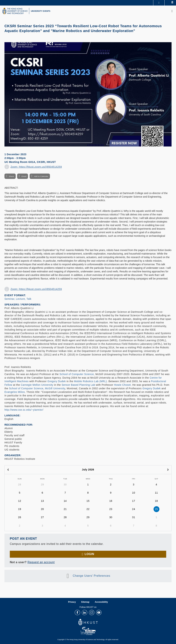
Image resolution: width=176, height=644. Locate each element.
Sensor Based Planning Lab (78, 385)
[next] (168, 470)
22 (88, 509)
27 (42, 517)
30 (65, 485)
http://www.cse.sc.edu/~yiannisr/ (24, 410)
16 (111, 501)
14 (65, 501)
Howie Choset (122, 385)
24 (134, 509)
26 (20, 517)
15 (88, 501)
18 (156, 501)
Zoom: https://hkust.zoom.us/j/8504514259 (36, 167)
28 (20, 485)
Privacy (72, 602)
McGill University (55, 388)
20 (42, 509)
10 (134, 493)
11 (156, 493)
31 (134, 517)
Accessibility (101, 602)
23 (111, 509)
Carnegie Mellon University (37, 385)
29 (42, 485)
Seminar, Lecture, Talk (18, 299)
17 (134, 501)
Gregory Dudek (57, 381)
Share (11, 176)
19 (20, 509)
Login (89, 554)
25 (156, 509)
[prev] (8, 470)
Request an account (41, 562)
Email (24, 176)
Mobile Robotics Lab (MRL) (90, 381)
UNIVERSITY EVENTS (41, 11)
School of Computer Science (77, 374)
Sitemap (85, 602)
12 (20, 501)
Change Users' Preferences (91, 576)
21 (65, 509)
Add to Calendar (41, 176)
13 (42, 501)
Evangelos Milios (15, 392)
